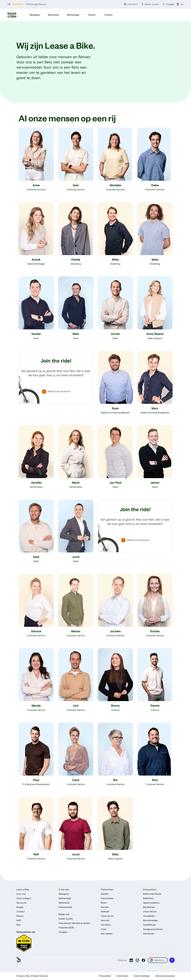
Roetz (104, 903)
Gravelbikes (149, 916)
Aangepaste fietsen (153, 929)
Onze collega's (24, 898)
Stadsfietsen (149, 925)
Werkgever (35, 15)
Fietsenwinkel (65, 907)
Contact (108, 15)
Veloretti (105, 920)
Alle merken (107, 933)
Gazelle (105, 894)
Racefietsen (149, 907)
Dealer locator (66, 919)
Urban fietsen (150, 911)
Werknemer (53, 15)
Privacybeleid (105, 976)
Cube (104, 929)
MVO (19, 920)
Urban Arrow (107, 916)
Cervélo (105, 907)
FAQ (18, 925)
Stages (20, 907)
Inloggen (63, 932)
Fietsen (92, 15)
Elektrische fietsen (152, 894)
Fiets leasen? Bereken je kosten (74, 923)
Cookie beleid (122, 976)
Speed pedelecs (151, 903)
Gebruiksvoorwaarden (165, 976)
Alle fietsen (149, 933)
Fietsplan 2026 (66, 927)
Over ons (21, 894)
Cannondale (107, 898)
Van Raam (106, 925)
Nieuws (20, 916)
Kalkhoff (105, 911)
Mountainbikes (150, 920)
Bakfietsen (148, 898)
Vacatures (21, 903)
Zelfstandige (73, 15)
